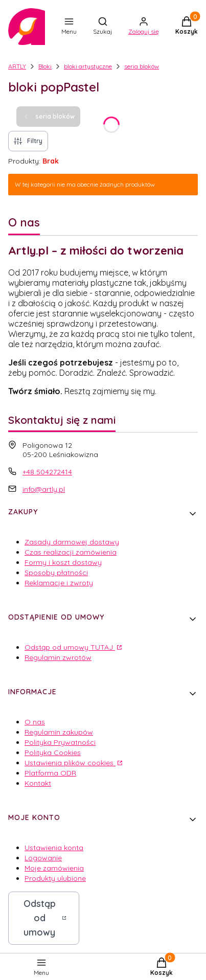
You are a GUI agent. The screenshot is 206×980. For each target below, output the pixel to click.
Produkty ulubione (55, 878)
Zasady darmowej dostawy (72, 542)
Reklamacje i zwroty (59, 583)
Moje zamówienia (54, 868)
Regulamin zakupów (59, 732)
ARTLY (17, 66)
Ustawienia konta (54, 848)
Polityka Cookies (53, 753)
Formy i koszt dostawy (63, 562)
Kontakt (38, 783)
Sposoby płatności (56, 573)
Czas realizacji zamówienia (71, 552)
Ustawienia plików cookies (70, 763)
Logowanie (43, 858)
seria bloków (142, 66)
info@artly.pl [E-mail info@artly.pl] (44, 489)
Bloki (45, 66)
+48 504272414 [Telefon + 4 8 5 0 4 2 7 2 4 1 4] (47, 472)
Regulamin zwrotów (58, 657)
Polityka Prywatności (60, 742)
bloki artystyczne (88, 66)
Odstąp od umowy (40, 918)
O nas (35, 722)
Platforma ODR (50, 773)
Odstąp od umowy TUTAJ (70, 647)
